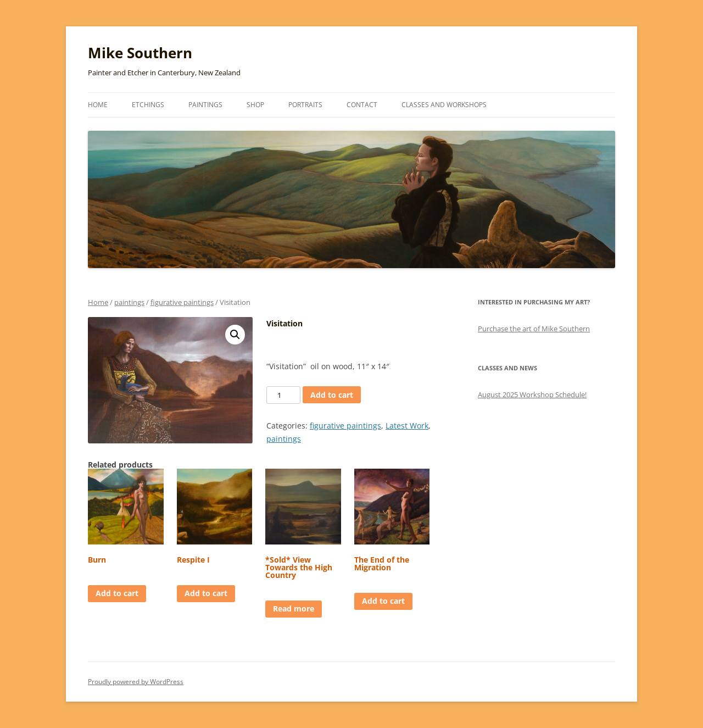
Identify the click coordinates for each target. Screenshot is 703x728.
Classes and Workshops (444, 105)
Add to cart (332, 395)
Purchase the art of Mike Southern (534, 329)
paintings (129, 302)
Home (98, 105)
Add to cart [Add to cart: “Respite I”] (206, 593)
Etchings (148, 105)
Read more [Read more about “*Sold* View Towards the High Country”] (294, 608)
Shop (255, 105)
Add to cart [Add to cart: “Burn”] (117, 593)
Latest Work (407, 426)
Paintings (205, 105)
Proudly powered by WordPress (136, 682)
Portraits (305, 105)
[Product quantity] (283, 395)
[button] (235, 335)
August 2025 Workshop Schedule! (532, 394)
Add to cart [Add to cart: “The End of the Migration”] (383, 601)
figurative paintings (182, 302)
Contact (362, 105)
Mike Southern (140, 53)
